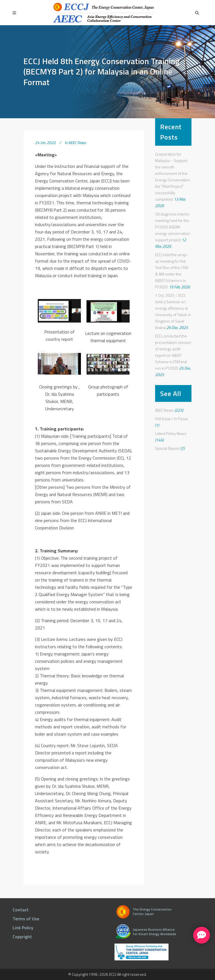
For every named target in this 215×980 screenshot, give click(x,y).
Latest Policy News (171, 433)
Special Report (167, 448)
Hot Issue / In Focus (171, 419)
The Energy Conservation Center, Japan (152, 911)
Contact (21, 910)
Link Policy (23, 928)
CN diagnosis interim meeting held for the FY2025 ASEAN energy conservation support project (173, 227)
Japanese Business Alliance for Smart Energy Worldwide (155, 932)
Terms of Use (26, 919)
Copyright (22, 937)
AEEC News (77, 143)
